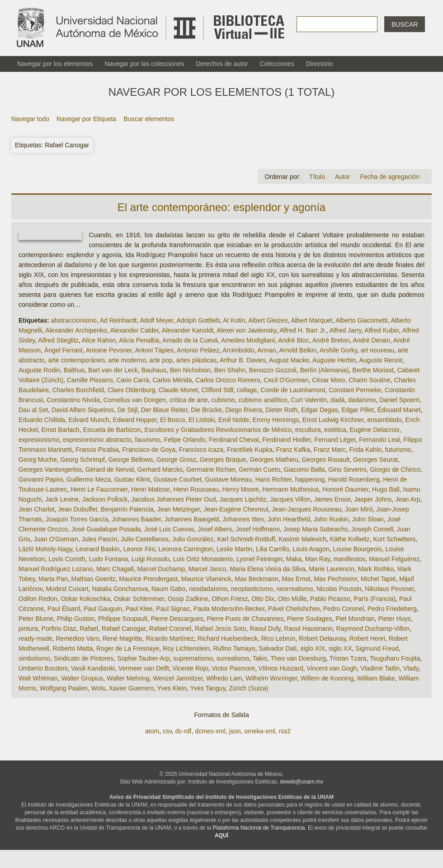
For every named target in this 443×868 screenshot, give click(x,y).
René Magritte (123, 638)
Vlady (411, 668)
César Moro (328, 380)
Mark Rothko (376, 569)
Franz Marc (330, 450)
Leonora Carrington (186, 549)
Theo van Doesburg (298, 658)
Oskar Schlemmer (139, 599)
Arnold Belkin (298, 350)
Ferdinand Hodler (286, 440)
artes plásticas (196, 360)
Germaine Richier (211, 469)
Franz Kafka (293, 450)
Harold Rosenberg (354, 479)
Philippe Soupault (123, 619)
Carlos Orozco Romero (228, 380)
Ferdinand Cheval (234, 440)
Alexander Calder (134, 330)
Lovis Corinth (67, 559)
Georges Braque (223, 460)
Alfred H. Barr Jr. (303, 330)
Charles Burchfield (78, 390)
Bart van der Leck (113, 370)
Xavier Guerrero (131, 688)
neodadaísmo (208, 589)
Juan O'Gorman (56, 539)
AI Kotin (234, 320)
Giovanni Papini (41, 479)
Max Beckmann (256, 579)
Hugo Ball (386, 489)
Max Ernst (296, 579)
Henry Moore (241, 489)
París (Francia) (375, 599)
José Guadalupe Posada (106, 529)
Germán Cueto (259, 469)
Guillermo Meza (89, 479)
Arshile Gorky (338, 350)
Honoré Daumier (345, 489)
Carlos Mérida (172, 380)
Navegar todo (30, 119)
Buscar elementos (149, 119)
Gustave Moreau (228, 479)
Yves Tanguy (208, 688)
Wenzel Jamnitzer (178, 678)
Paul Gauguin (103, 609)
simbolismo (34, 658)
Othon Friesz (230, 599)
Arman (266, 350)
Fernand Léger (335, 440)
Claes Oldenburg (131, 390)
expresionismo (39, 440)
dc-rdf (184, 731)
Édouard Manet (399, 410)
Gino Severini (347, 469)
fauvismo (148, 440)
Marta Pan (53, 579)
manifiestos (350, 559)
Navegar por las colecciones (144, 64)
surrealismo (233, 658)
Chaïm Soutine (370, 380)
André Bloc (293, 340)
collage (247, 390)
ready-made (35, 638)
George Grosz (176, 460)
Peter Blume (36, 619)
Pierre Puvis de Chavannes (245, 619)
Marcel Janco (207, 569)
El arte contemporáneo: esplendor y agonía (221, 207)
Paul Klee (139, 609)
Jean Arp (408, 499)
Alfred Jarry (346, 330)
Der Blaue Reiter (164, 410)
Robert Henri (367, 638)
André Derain (371, 340)
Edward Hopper (135, 420)
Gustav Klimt (132, 479)
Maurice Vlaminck (206, 579)
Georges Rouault (325, 460)
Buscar (405, 24)
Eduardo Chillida (42, 420)
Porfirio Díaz (59, 629)
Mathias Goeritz (93, 579)
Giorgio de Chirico (395, 469)
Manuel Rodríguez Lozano (56, 569)
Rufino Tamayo (234, 648)
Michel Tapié (378, 579)
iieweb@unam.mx (302, 782)
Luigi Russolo (151, 559)
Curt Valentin (309, 400)
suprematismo (193, 658)
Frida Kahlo (365, 450)
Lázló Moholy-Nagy (45, 549)
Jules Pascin (100, 539)
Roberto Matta (73, 648)
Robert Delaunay (322, 638)
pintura (28, 629)
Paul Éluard (64, 609)
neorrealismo (295, 589)
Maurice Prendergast (148, 579)
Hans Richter (273, 479)
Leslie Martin (234, 549)
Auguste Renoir (381, 360)
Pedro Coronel (344, 609)
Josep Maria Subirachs (316, 529)
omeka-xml (259, 731)
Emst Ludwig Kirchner (333, 420)
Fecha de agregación (390, 177)
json (235, 731)
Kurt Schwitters (394, 539)
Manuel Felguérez (394, 559)
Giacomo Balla (304, 469)
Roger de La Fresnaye (128, 648)
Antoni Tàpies (154, 350)
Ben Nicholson (190, 370)
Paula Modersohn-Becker (229, 609)
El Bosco (172, 420)
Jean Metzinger (178, 509)
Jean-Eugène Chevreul (236, 509)
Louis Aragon (311, 549)
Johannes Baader (136, 519)
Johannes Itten (243, 519)
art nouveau (377, 350)
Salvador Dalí (278, 648)
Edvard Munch (89, 420)
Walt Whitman (38, 678)
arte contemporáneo (76, 360)
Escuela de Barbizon (112, 430)
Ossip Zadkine (188, 599)
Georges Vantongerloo (50, 469)
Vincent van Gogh (332, 668)
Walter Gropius (82, 678)
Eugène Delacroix (375, 430)
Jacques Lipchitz (243, 499)
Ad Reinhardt (118, 320)
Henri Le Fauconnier (99, 489)
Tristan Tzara (348, 658)
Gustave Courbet (178, 479)
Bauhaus (154, 370)
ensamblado (384, 420)
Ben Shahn (230, 370)
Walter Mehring (128, 678)
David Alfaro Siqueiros (83, 410)
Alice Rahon (99, 340)
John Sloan (368, 519)
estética (335, 430)
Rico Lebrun (278, 638)
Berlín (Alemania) (325, 370)
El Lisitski (202, 420)
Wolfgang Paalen (64, 688)
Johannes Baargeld (192, 519)
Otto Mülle (292, 599)
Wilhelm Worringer (271, 678)
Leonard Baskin (98, 549)
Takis (260, 658)
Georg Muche (38, 460)
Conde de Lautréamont (293, 390)
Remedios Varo (77, 638)
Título (317, 177)
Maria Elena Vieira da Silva (268, 569)
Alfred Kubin (382, 330)
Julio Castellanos (145, 539)
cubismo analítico (263, 400)
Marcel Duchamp (161, 569)
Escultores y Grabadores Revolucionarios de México (218, 430)
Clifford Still (218, 390)
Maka (294, 559)
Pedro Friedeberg (392, 609)
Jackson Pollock (105, 499)
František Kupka (250, 450)
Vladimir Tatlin (380, 668)
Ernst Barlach (61, 430)
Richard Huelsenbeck (228, 638)
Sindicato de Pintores (84, 658)
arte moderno (127, 360)
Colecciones (277, 64)
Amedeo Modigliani (248, 340)
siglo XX (340, 648)
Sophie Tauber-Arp (143, 658)
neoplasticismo (252, 589)
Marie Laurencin (332, 569)
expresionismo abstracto (97, 440)
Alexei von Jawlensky (246, 330)
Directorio (320, 64)
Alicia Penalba (139, 340)
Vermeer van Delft (144, 668)
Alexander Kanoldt (188, 330)
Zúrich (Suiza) (248, 688)
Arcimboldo (238, 350)
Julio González (193, 539)
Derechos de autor (222, 64)
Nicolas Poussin (339, 589)
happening (310, 479)
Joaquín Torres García (77, 519)
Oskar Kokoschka (85, 599)
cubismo (223, 400)
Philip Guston (76, 619)
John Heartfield (289, 519)
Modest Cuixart (67, 589)
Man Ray (318, 559)
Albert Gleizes (268, 320)
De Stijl (127, 410)
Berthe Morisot (373, 370)
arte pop (161, 360)
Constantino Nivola (73, 400)
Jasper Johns (373, 499)
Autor (342, 177)
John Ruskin (331, 519)
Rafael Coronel (170, 629)
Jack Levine (62, 499)
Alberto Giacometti (361, 320)
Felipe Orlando (184, 440)
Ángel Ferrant (64, 350)
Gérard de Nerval (110, 469)
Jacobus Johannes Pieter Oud (174, 499)
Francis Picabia (97, 450)
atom (152, 731)
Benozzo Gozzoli (273, 370)
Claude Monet (178, 390)
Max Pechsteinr (335, 579)
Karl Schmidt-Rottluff (246, 539)
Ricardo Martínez (170, 638)
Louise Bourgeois (358, 549)
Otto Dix (263, 599)
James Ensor (332, 499)
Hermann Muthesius (290, 489)
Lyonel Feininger (259, 559)
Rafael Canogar (124, 629)
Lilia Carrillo (272, 549)
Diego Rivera (244, 410)
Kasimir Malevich (302, 539)
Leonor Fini (139, 549)
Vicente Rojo (191, 668)
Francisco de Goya (149, 450)
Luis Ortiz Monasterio (203, 559)
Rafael (89, 629)
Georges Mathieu (274, 460)
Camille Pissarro (90, 380)
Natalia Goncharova (120, 589)
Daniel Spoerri (399, 400)
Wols (98, 688)
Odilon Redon (38, 599)
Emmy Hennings (276, 420)
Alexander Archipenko (76, 330)
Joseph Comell (372, 529)
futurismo (398, 450)
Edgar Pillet (358, 410)
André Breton (331, 340)
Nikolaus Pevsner (389, 589)
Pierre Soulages (310, 619)
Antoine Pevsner (109, 350)
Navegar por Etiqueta (86, 119)
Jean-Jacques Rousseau (306, 509)
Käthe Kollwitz (350, 539)
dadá (337, 400)
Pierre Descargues (177, 619)
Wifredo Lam (224, 678)
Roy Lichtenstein (186, 648)
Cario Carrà (132, 380)
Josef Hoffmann (258, 529)
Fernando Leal (379, 440)
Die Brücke (206, 410)
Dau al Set (33, 410)
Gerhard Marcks (160, 469)
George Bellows (130, 460)
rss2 (284, 731)
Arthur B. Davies (243, 360)
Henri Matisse (151, 489)
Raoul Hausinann (308, 629)
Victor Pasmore (233, 668)
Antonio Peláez (198, 350)
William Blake (376, 678)
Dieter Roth (281, 410)
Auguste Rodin (39, 370)
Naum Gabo (168, 589)
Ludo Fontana (108, 559)
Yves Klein (172, 688)
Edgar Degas (320, 410)
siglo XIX (313, 648)
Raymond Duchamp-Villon (373, 629)
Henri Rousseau (196, 489)
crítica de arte (189, 400)
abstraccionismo (74, 320)
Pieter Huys (394, 619)
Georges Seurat (375, 460)
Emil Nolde (234, 420)
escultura (308, 430)
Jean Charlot (36, 509)
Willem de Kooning (327, 678)
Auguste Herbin (334, 360)
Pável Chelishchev (294, 609)
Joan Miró (359, 509)
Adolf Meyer (156, 320)
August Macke (289, 360)
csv (167, 731)
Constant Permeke (355, 390)
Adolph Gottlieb (198, 320)
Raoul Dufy (265, 629)
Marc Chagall (115, 569)
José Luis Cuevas (169, 529)
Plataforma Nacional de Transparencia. (259, 828)
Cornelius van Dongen (135, 400)
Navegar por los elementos (55, 64)
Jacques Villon (290, 499)
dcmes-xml (210, 731)
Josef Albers (215, 529)
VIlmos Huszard (281, 668)
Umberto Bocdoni (43, 668)
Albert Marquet (311, 320)
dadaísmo (362, 400)
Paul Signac (173, 609)
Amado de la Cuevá (190, 340)
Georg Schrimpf (83, 460)
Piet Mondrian (355, 619)
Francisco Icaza (201, 450)
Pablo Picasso (330, 599)
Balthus (74, 370)
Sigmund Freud (377, 648)
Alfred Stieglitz (58, 340)
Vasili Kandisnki (93, 668)
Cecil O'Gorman (286, 380)
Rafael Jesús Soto (221, 629)
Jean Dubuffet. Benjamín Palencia (106, 509)
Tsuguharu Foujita (395, 658)
